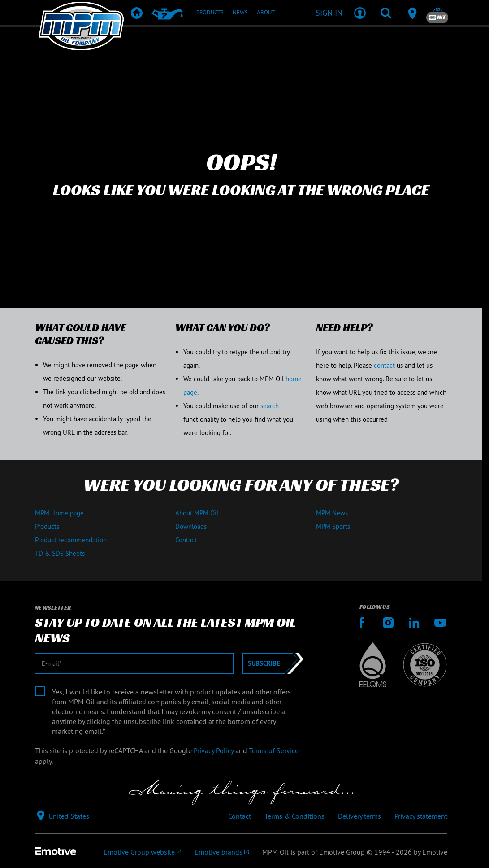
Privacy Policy (214, 750)
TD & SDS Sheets (60, 553)
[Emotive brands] (222, 852)
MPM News (332, 513)
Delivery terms (359, 816)
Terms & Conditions (294, 816)
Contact (186, 540)
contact (384, 365)
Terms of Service (274, 750)
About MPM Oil (197, 513)
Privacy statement (421, 816)
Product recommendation (71, 540)
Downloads (191, 526)
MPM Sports (333, 526)
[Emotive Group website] (142, 852)
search (270, 406)
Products (47, 526)
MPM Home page (59, 513)
